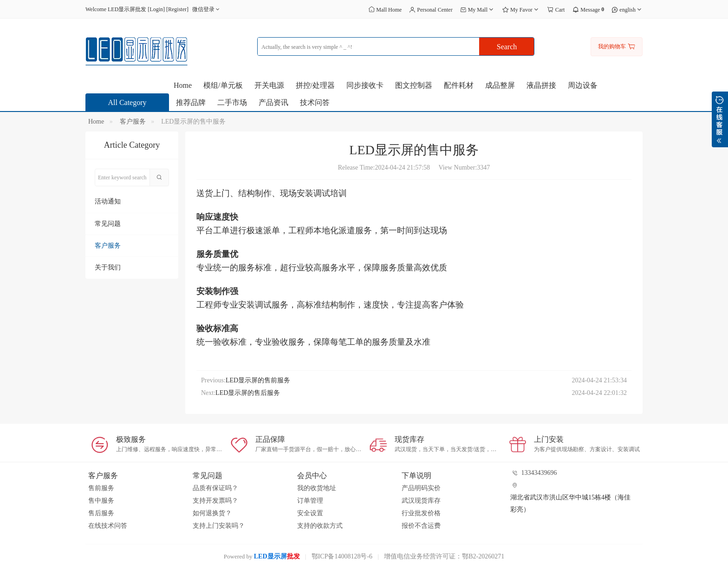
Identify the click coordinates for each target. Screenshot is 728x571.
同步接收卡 (365, 85)
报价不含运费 (421, 526)
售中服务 (101, 501)
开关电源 (269, 85)
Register (177, 9)
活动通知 (108, 201)
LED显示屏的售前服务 (258, 380)
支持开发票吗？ (215, 501)
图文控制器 (414, 85)
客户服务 (133, 121)
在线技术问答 (108, 526)
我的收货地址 (317, 488)
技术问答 (315, 102)
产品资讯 (273, 102)
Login (156, 9)
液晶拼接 (541, 85)
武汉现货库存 (421, 501)
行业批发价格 (421, 513)
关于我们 (108, 267)
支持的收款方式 (320, 526)
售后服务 (101, 513)
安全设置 (310, 513)
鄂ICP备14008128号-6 (342, 556)
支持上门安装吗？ (219, 526)
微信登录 (207, 9)
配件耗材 (459, 85)
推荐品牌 (191, 102)
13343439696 (539, 473)
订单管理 (310, 501)
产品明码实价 (421, 488)
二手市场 (232, 102)
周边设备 (583, 85)
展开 (720, 119)
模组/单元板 (223, 85)
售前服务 (101, 488)
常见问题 (108, 224)
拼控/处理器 (315, 85)
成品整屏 (500, 85)
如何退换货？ (212, 513)
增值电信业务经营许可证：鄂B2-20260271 (444, 556)
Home (183, 85)
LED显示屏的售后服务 (248, 393)
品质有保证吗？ (215, 488)
